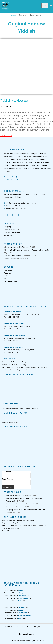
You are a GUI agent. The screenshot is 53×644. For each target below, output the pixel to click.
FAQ (5, 276)
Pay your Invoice (27, 634)
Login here (17, 523)
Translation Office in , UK (15, 618)
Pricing (6, 279)
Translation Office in (14, 610)
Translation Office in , (18, 615)
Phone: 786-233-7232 (13, 206)
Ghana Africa (9, 259)
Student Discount (10, 282)
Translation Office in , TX (14, 601)
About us (7, 273)
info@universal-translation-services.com (20, 203)
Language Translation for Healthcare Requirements (25, 510)
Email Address (8, 479)
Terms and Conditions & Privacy (21, 641)
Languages (8, 227)
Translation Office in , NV (16, 608)
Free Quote (8, 270)
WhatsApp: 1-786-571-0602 (15, 209)
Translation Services (12, 230)
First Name (6, 472)
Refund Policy (39, 641)
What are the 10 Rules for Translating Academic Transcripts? (27, 250)
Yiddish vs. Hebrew (14, 101)
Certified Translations (12, 233)
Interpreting (8, 235)
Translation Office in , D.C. (17, 613)
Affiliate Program (28, 520)
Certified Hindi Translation (14, 256)
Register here (7, 523)
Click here (16, 528)
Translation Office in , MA (15, 590)
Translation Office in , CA (16, 596)
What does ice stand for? (13, 247)
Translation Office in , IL (15, 593)
